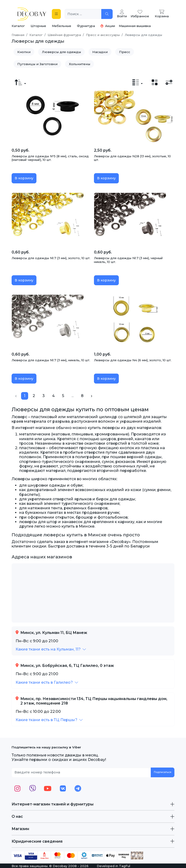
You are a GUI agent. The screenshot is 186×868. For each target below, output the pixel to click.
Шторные (38, 26)
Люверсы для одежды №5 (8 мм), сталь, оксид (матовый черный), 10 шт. (50, 158)
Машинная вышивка (135, 26)
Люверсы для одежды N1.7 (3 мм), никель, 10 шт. (51, 360)
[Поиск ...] (83, 14)
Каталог (18, 26)
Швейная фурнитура (64, 35)
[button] (51, 649)
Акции (108, 26)
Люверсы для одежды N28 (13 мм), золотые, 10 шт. (132, 158)
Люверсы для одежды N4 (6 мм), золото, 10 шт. (133, 360)
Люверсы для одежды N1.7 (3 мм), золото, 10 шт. (51, 258)
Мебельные (62, 26)
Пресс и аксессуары (103, 35)
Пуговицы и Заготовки (37, 64)
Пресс (125, 52)
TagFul (125, 866)
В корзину (24, 178)
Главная (18, 35)
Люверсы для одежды (61, 52)
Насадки (100, 52)
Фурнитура (86, 26)
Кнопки (24, 52)
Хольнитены (80, 64)
